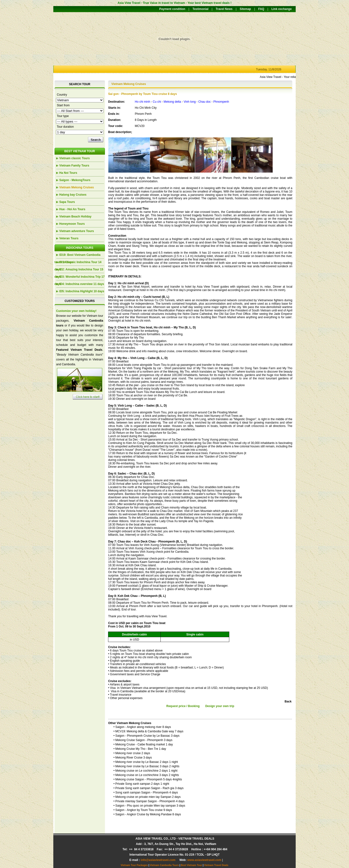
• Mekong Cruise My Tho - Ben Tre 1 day (140, 749)
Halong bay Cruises (73, 195)
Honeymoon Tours (72, 224)
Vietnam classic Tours (75, 158)
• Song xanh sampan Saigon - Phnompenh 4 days (146, 793)
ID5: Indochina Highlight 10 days (82, 291)
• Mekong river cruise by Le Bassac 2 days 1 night (146, 762)
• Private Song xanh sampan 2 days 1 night (141, 784)
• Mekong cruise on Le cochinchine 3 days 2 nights (146, 775)
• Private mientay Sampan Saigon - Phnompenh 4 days (149, 801)
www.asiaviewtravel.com (204, 860)
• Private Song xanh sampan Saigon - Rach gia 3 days (148, 788)
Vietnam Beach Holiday (75, 217)
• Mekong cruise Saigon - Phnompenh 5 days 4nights (148, 779)
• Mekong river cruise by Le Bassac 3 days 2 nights (146, 766)
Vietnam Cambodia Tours (164, 865)
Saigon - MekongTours (75, 180)
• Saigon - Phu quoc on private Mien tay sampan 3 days (149, 806)
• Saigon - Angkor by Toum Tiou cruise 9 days (143, 810)
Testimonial (200, 9)
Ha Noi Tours (68, 173)
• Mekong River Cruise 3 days (133, 758)
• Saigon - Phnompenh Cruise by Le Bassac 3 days (146, 736)
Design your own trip (220, 706)
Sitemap (245, 9)
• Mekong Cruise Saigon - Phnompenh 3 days (143, 740)
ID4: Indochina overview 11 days (82, 284)
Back (288, 701)
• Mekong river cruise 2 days (132, 753)
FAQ (261, 9)
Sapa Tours (67, 202)
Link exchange (282, 9)
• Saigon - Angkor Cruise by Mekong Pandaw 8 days (147, 814)
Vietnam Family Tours (74, 166)
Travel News (224, 9)
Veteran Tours (69, 238)
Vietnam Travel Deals (216, 865)
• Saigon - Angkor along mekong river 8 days (142, 727)
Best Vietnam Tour (191, 865)
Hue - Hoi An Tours (72, 209)
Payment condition (172, 9)
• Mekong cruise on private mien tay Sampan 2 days (147, 797)
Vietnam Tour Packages (134, 865)
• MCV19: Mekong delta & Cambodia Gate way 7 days (148, 731)
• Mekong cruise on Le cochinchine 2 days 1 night (145, 771)
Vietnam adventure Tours (77, 231)
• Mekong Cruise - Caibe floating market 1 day (143, 744)
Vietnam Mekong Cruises (77, 187)
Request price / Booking (183, 706)
